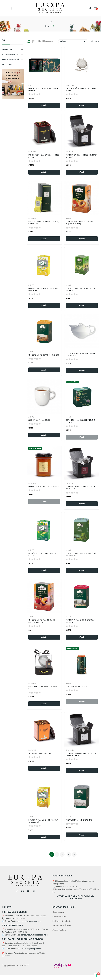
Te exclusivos (8, 64)
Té (3, 41)
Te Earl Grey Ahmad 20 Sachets (79, 820)
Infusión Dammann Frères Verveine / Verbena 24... (44, 223)
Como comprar (58, 912)
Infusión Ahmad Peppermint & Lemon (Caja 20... (43, 555)
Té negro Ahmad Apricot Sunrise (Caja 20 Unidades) (79, 223)
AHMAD (31, 85)
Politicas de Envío (59, 916)
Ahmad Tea (7, 49)
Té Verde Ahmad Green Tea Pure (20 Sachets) (80, 290)
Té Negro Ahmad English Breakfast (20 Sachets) (81, 621)
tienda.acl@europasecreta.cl (33, 949)
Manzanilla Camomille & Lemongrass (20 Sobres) (44, 290)
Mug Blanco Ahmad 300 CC (39, 420)
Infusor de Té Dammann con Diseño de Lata (43, 688)
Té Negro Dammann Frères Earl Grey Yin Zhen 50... (81, 488)
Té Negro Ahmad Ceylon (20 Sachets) (44, 355)
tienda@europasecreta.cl (31, 921)
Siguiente (74, 854)
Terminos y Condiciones (62, 925)
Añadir (44, 105)
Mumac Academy (59, 930)
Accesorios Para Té (10, 59)
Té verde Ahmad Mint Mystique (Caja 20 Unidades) (81, 555)
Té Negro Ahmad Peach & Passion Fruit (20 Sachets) (42, 621)
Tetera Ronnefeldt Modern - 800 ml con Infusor (80, 355)
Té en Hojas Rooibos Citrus (40, 753)
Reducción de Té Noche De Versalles (44, 487)
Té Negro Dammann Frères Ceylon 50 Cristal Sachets (81, 755)
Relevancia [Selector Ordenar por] (73, 41)
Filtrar (97, 42)
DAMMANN (70, 85)
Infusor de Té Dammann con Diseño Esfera (81, 90)
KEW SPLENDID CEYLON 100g (76, 687)
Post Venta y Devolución (62, 921)
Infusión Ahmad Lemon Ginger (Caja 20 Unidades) (43, 821)
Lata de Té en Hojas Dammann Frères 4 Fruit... (44, 156)
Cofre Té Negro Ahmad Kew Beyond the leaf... (80, 421)
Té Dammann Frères (10, 54)
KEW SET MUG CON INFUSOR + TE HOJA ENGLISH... (43, 90)
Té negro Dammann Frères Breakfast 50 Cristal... (81, 156)
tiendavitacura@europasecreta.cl (34, 935)
